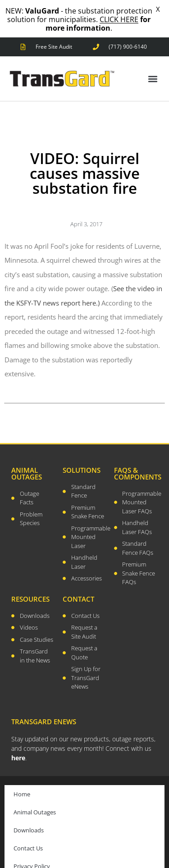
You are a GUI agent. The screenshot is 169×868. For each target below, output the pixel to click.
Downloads (29, 819)
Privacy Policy (32, 855)
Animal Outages (35, 801)
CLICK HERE (119, 19)
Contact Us (28, 837)
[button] (153, 68)
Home (22, 783)
